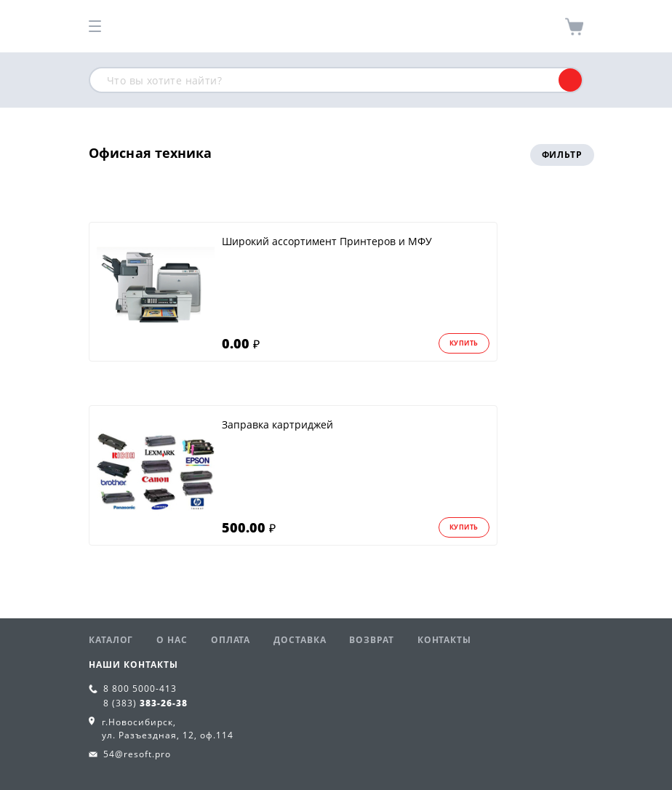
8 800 (140, 689)
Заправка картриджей (277, 424)
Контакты (444, 640)
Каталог (111, 640)
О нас (172, 640)
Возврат (371, 640)
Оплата (231, 640)
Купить (464, 343)
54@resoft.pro (137, 754)
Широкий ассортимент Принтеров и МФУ (327, 241)
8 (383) (145, 703)
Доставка (300, 640)
